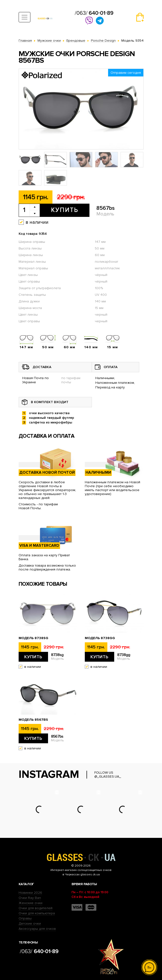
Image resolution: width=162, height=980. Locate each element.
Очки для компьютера (37, 913)
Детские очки (30, 924)
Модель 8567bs (33, 720)
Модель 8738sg (33, 638)
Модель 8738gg (100, 638)
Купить (65, 210)
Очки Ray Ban (30, 898)
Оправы (25, 918)
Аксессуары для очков (37, 929)
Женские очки (31, 903)
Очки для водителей (36, 908)
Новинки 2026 (30, 893)
